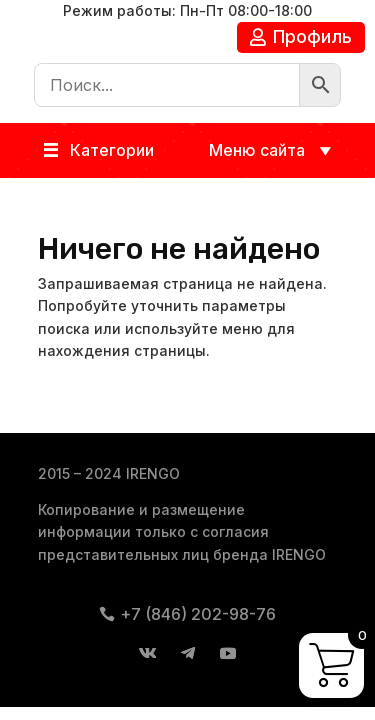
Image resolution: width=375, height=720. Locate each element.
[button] (112, 150)
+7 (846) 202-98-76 (198, 614)
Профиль (312, 36)
